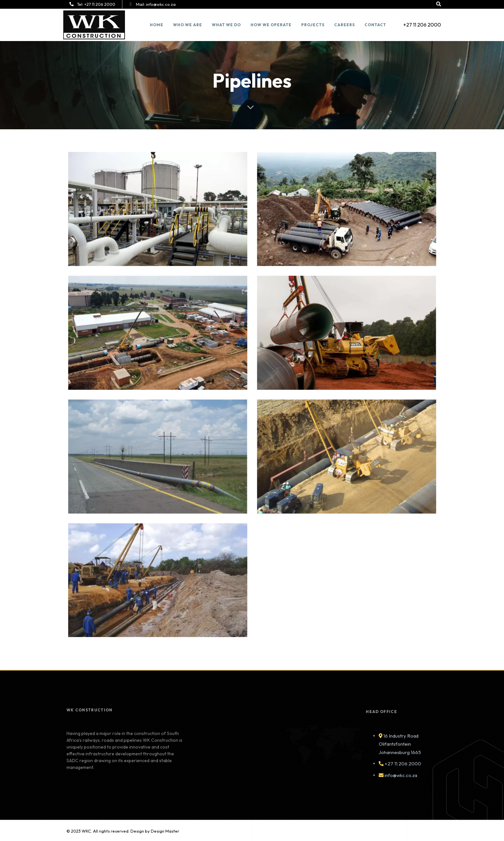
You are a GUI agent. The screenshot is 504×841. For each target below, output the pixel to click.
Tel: (96, 4)
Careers (344, 25)
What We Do (226, 25)
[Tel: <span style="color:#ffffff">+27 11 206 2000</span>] (72, 4)
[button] (439, 4)
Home (156, 25)
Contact (375, 25)
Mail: (155, 4)
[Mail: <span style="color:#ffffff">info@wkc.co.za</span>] (130, 4)
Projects (313, 25)
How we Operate (271, 25)
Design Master (165, 831)
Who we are (187, 25)
